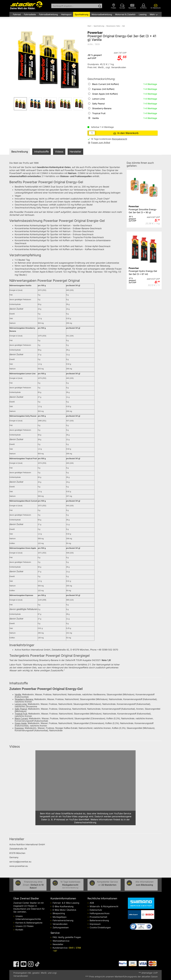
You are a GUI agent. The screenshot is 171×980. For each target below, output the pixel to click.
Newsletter (58, 944)
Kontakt (19, 930)
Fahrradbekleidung (48, 14)
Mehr (153, 14)
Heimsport (66, 14)
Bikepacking (59, 913)
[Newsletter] (132, 6)
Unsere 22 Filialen (25, 926)
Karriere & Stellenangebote (29, 923)
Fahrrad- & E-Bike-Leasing (66, 903)
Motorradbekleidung (102, 14)
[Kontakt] (122, 6)
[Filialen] (114, 6)
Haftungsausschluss (100, 913)
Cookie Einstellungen (100, 927)
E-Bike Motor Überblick (64, 910)
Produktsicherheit (98, 917)
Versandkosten (60, 924)
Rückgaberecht (119, 139)
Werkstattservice (61, 941)
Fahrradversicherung (63, 920)
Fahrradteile (30, 14)
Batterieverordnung (99, 920)
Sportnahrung (81, 14)
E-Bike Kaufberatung (63, 906)
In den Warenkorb (126, 133)
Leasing (143, 14)
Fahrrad (17, 14)
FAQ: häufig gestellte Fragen (67, 937)
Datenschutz (96, 910)
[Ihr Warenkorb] (156, 6)
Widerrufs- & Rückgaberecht (104, 906)
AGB (92, 903)
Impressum (95, 924)
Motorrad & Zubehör (125, 14)
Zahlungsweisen (61, 927)
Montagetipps (60, 917)
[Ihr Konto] (143, 6)
